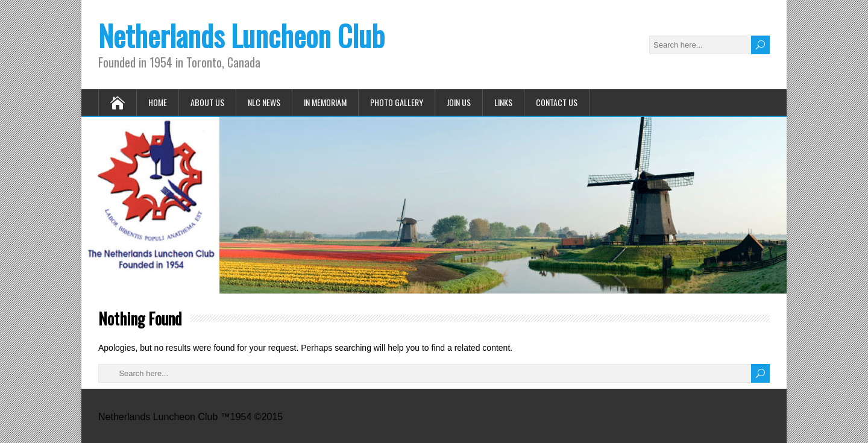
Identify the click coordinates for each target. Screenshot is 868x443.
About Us (207, 102)
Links (503, 102)
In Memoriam (325, 102)
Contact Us (557, 102)
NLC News (264, 102)
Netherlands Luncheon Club (241, 35)
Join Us (459, 102)
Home (158, 102)
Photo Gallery (397, 102)
